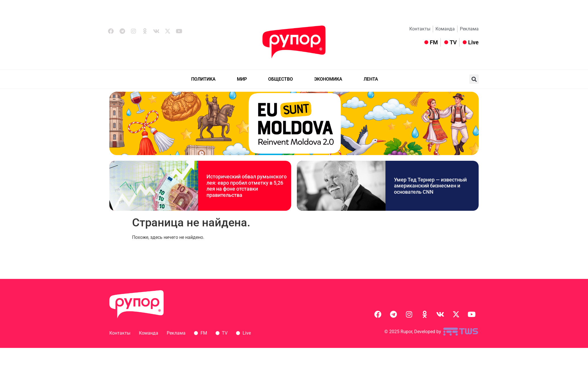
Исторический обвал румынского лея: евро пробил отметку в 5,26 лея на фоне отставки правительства (247, 186)
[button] (474, 79)
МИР (242, 79)
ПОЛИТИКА (203, 79)
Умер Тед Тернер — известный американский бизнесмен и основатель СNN (430, 186)
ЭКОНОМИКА (328, 79)
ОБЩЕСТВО (281, 79)
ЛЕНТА (371, 79)
